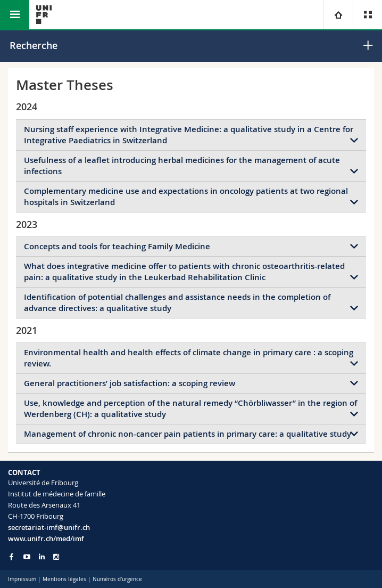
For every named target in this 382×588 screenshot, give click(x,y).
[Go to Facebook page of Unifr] (11, 557)
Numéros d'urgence (117, 579)
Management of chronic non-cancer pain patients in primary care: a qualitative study (188, 434)
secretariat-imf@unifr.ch (49, 527)
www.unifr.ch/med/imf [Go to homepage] (46, 538)
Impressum (22, 579)
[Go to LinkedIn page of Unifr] (42, 557)
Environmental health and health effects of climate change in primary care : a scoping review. (189, 358)
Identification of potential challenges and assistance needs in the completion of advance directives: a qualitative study (177, 303)
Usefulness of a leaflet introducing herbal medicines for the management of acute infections (182, 166)
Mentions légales (64, 579)
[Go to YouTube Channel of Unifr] (27, 557)
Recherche (34, 45)
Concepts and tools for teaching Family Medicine (117, 246)
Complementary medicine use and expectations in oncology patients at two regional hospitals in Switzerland (186, 197)
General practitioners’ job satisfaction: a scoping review (130, 383)
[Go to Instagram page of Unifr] (56, 557)
